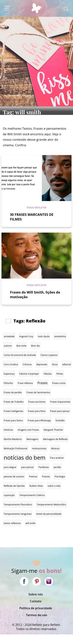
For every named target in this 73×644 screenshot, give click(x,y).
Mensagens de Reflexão (55, 439)
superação (9, 495)
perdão (57, 467)
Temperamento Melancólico (51, 505)
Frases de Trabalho (14, 402)
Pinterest (36, 581)
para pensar (27, 467)
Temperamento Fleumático (18, 505)
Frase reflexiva (25, 383)
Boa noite (21, 346)
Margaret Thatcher (53, 430)
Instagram (49, 581)
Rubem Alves (36, 486)
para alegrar (10, 467)
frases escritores (37, 402)
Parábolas (44, 467)
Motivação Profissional (16, 448)
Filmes (60, 374)
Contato (36, 601)
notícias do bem (25, 457)
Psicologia (60, 477)
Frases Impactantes (60, 402)
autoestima (60, 336)
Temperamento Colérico (32, 495)
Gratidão (60, 420)
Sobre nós (36, 594)
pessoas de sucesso (14, 477)
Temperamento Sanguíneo (18, 514)
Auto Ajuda (44, 336)
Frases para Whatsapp (39, 420)
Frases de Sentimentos (38, 392)
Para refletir (36, 207)
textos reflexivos (12, 523)
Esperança (9, 374)
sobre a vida (54, 486)
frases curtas (59, 383)
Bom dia (35, 346)
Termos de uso (36, 615)
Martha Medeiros (13, 439)
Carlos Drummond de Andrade (20, 355)
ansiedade (9, 336)
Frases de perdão (13, 392)
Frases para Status (13, 420)
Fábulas (48, 374)
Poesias (46, 477)
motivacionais (39, 448)
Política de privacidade (36, 608)
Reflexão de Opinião (14, 486)
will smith (30, 523)
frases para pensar (60, 411)
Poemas (33, 477)
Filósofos (8, 383)
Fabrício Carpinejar (29, 374)
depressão (42, 364)
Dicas (55, 364)
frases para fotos (37, 411)
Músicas (55, 448)
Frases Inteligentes (13, 411)
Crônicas (27, 364)
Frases (42, 383)
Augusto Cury (26, 336)
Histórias (8, 430)
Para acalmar (57, 458)
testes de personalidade (49, 514)
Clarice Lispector (49, 355)
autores (8, 346)
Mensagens (32, 439)
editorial (66, 364)
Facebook (24, 581)
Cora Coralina (11, 364)
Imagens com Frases (28, 430)
